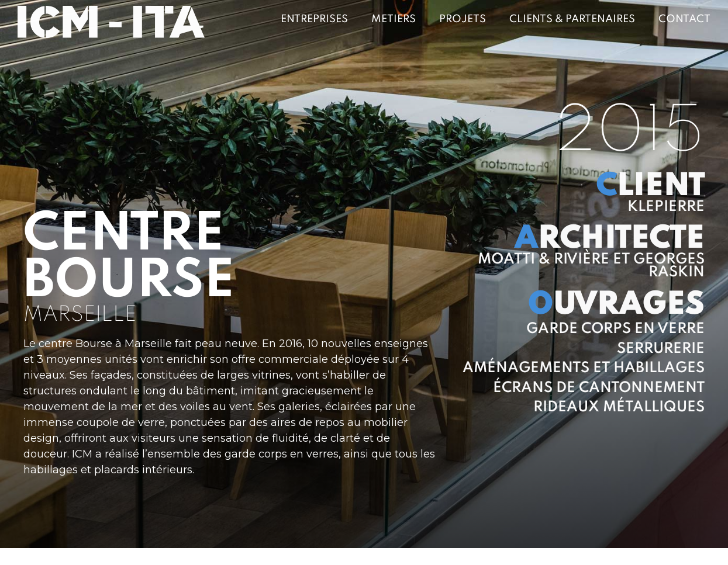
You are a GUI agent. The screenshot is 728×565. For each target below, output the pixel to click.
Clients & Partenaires (572, 19)
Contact (684, 19)
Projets (463, 19)
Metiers (394, 19)
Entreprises (314, 19)
